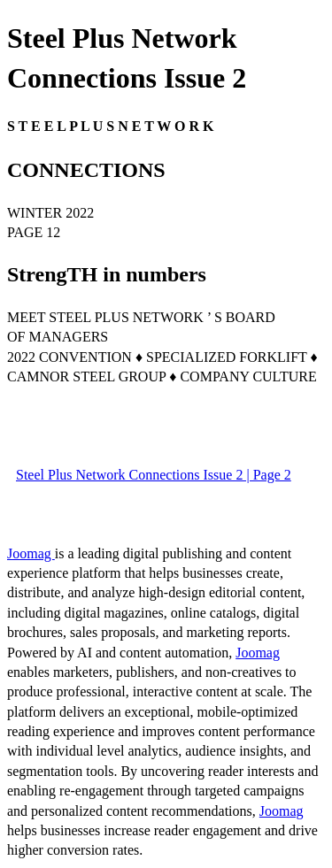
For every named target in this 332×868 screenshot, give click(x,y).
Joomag (31, 553)
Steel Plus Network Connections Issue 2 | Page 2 (154, 475)
